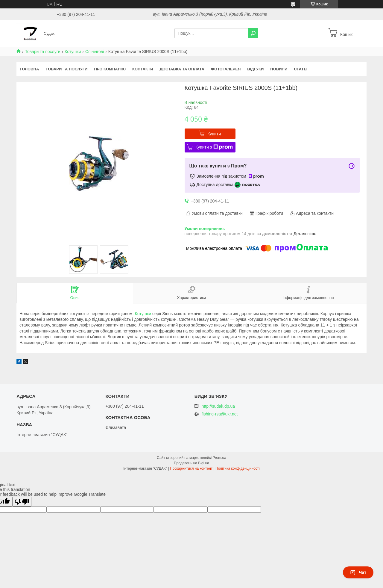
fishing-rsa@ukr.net (220, 414)
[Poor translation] (22, 502)
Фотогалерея (226, 69)
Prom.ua (219, 458)
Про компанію (110, 69)
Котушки (73, 52)
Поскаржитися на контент (191, 468)
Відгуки (255, 69)
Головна (29, 69)
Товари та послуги (42, 52)
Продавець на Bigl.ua (191, 463)
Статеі (301, 69)
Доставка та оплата (182, 69)
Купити (214, 134)
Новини (279, 69)
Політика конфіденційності (238, 468)
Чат (358, 572)
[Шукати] (253, 33)
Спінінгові (95, 52)
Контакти (143, 69)
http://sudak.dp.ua (218, 406)
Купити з (214, 147)
